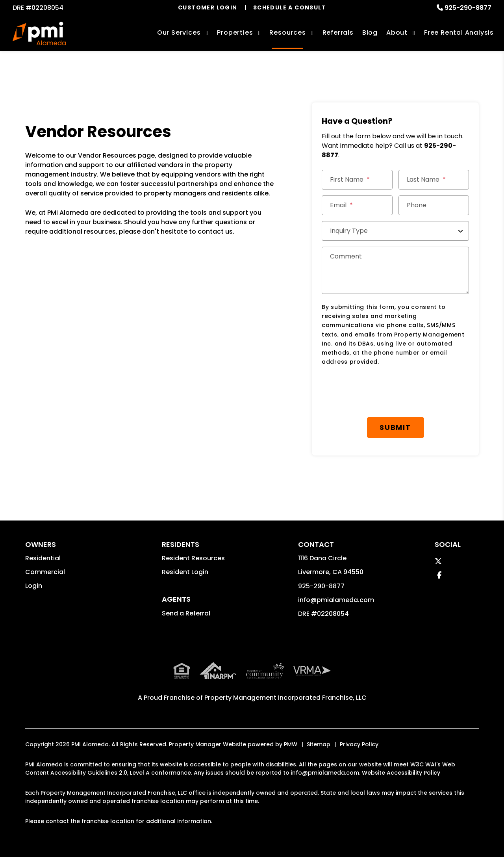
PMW (291, 744)
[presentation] (382, 392)
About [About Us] (397, 33)
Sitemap (319, 744)
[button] (438, 561)
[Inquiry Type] (395, 231)
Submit (395, 427)
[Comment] (395, 270)
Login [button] (34, 586)
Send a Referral (186, 613)
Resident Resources (193, 558)
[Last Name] (434, 180)
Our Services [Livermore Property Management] (179, 33)
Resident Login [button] (185, 572)
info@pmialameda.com (336, 600)
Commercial (45, 572)
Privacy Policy (359, 744)
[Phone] (434, 205)
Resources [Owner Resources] (287, 33)
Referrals (338, 33)
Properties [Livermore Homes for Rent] (235, 33)
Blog (370, 33)
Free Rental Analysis (459, 33)
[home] (39, 33)
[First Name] (357, 180)
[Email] (357, 205)
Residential (43, 558)
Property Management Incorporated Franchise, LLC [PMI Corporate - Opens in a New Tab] (285, 698)
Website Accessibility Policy (401, 773)
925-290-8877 (468, 8)
